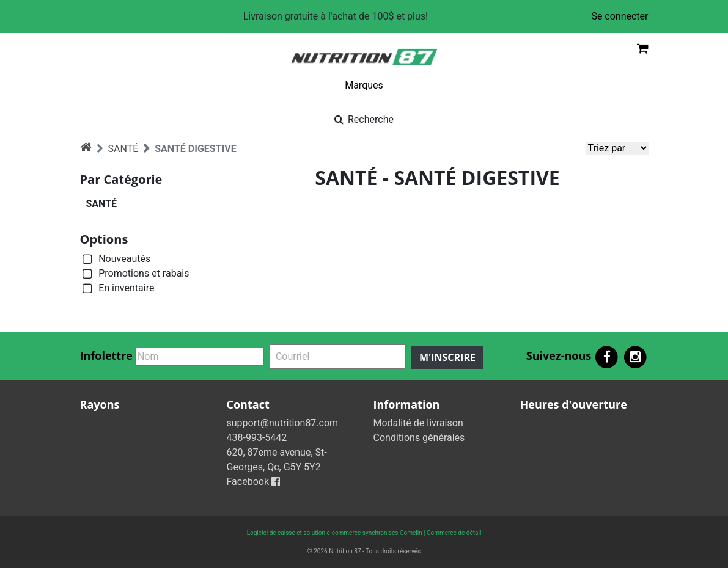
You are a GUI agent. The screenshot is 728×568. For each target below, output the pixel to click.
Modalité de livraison (418, 423)
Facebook (253, 482)
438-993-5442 (257, 438)
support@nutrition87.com (283, 423)
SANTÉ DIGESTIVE (195, 149)
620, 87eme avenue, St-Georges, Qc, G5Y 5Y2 (277, 460)
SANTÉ (123, 149)
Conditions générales (419, 438)
